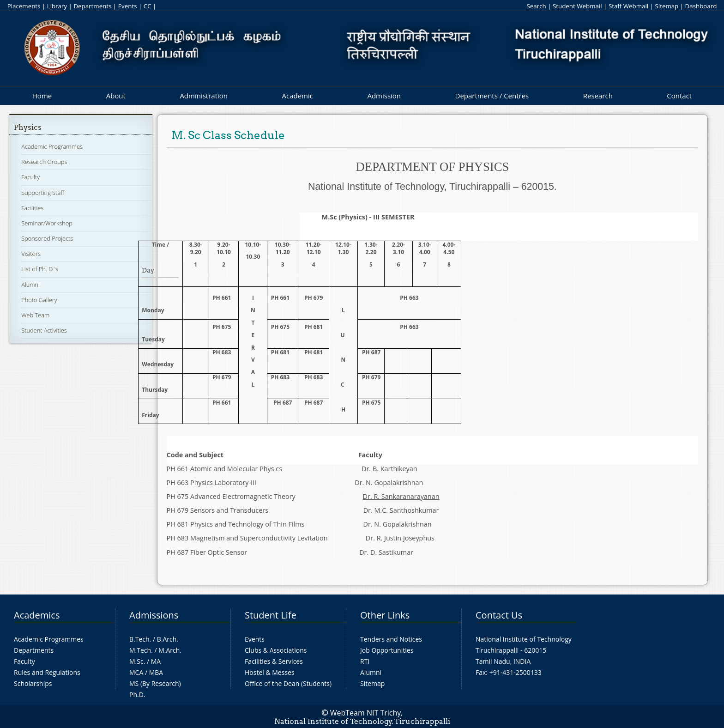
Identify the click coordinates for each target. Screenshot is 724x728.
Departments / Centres (492, 96)
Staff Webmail (628, 6)
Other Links (385, 615)
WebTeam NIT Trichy (366, 713)
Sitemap (667, 6)
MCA (136, 672)
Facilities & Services (274, 661)
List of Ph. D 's (40, 269)
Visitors (31, 254)
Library (57, 6)
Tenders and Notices (391, 639)
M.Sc (136, 661)
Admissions (154, 615)
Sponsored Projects (47, 238)
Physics (28, 127)
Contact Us (499, 615)
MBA (156, 672)
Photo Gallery (39, 300)
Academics (37, 615)
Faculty (30, 177)
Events (128, 6)
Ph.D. (137, 695)
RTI (365, 661)
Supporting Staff (43, 193)
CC (148, 6)
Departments (92, 6)
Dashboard (701, 6)
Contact (679, 96)
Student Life (271, 615)
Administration (204, 96)
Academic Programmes (52, 146)
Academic (297, 96)
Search (536, 6)
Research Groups (44, 162)
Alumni (30, 285)
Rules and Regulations (47, 672)
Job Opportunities (387, 650)
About (116, 96)
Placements (24, 6)
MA (156, 661)
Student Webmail (577, 6)
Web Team (35, 315)
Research (598, 96)
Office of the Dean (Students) (288, 683)
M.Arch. (170, 650)
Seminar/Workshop (47, 223)
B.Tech (139, 639)
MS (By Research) (155, 683)
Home (42, 96)
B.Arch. (168, 639)
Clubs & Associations (276, 650)
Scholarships (33, 683)
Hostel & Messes (270, 672)
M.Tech (140, 650)
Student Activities (44, 330)
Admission (384, 96)
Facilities (32, 208)
